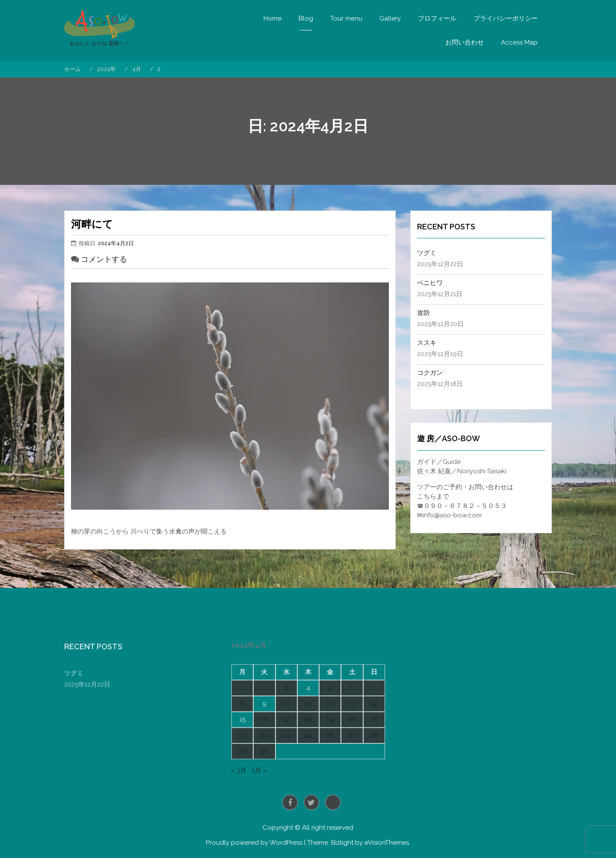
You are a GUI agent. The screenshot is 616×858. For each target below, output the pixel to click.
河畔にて (92, 224)
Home (272, 18)
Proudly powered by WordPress (254, 843)
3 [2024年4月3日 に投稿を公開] (286, 762)
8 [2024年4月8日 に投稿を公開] (243, 778)
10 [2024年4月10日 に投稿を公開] (286, 778)
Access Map (519, 42)
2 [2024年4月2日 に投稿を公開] (264, 762)
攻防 (423, 313)
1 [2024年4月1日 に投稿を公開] (243, 762)
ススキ (427, 343)
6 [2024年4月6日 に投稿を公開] (352, 762)
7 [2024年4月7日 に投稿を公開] (374, 762)
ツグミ (427, 253)
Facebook (290, 802)
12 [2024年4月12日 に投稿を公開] (330, 778)
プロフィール (437, 18)
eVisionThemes (387, 843)
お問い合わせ (465, 42)
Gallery (390, 18)
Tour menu (346, 18)
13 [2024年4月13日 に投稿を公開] (352, 778)
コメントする (104, 259)
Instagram (333, 802)
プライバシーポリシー (506, 18)
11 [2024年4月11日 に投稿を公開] (308, 778)
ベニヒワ (430, 283)
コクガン (430, 373)
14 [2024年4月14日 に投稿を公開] (374, 778)
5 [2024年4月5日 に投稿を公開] (330, 762)
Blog (306, 18)
